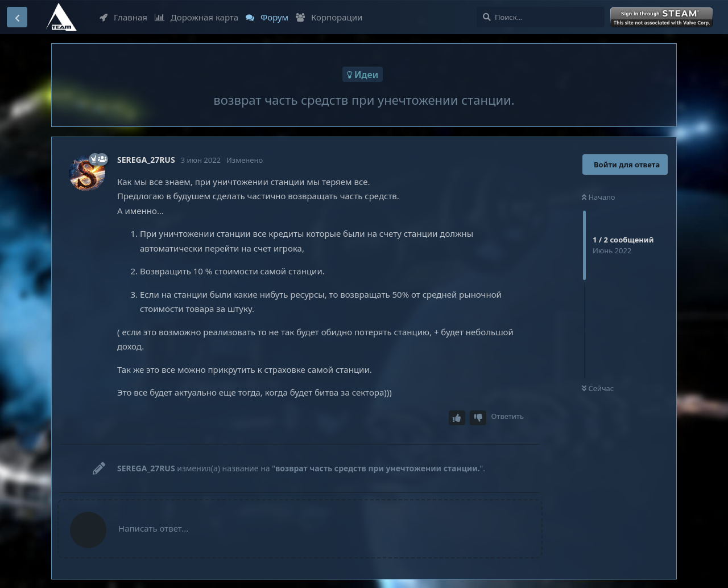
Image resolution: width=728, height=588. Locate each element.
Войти (663, 18)
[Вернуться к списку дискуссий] (17, 17)
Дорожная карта (197, 17)
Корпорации (329, 17)
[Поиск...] (541, 17)
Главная (123, 17)
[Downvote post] (478, 418)
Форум (267, 17)
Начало (599, 197)
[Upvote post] (457, 418)
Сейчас (598, 388)
